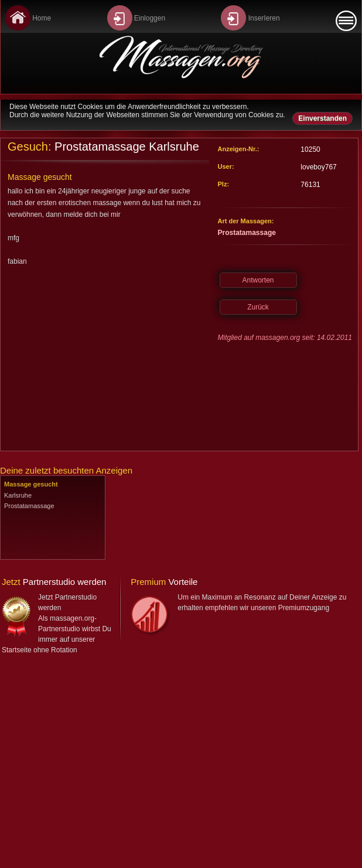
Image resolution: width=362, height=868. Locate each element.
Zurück (258, 307)
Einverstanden (322, 118)
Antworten (258, 280)
